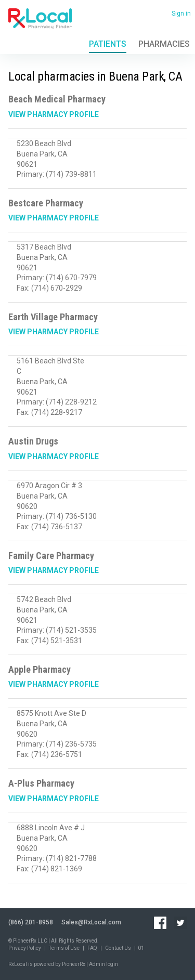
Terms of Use (64, 948)
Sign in (181, 14)
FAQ (92, 948)
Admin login (103, 964)
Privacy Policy (25, 948)
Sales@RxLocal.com (91, 922)
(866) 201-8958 (31, 922)
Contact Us (118, 948)
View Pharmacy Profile (54, 114)
